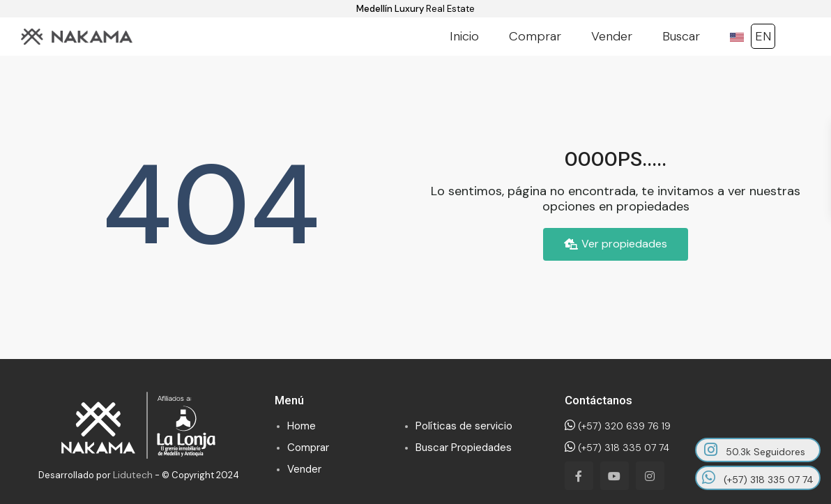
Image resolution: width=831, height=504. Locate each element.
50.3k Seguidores (755, 450)
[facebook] (579, 476)
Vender (612, 36)
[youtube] (615, 476)
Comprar (535, 36)
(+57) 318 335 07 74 (617, 448)
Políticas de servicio (464, 426)
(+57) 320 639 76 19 (618, 426)
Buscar (681, 36)
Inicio (464, 36)
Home (302, 426)
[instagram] (650, 476)
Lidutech (133, 475)
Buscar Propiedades (464, 448)
